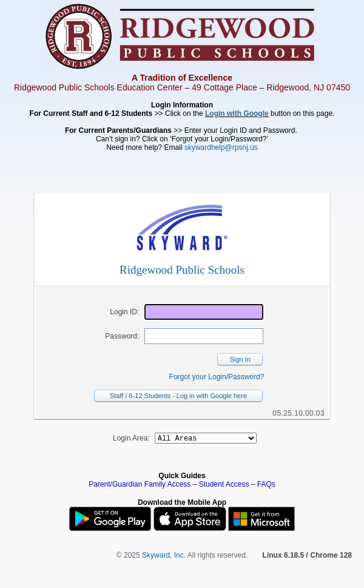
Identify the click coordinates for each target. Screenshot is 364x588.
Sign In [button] (240, 359)
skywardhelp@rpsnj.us (221, 147)
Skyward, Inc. (164, 557)
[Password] (204, 336)
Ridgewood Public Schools (182, 270)
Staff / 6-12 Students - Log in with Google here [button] (178, 396)
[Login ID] (204, 312)
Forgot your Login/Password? (217, 377)
